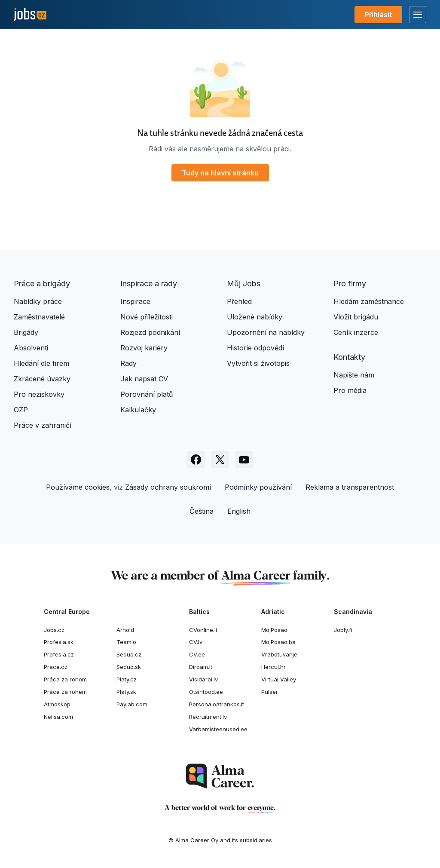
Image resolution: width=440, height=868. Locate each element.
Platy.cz (127, 679)
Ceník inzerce (356, 332)
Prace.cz (56, 667)
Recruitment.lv (208, 717)
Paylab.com (132, 704)
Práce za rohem (65, 692)
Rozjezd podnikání (150, 332)
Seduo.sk (129, 667)
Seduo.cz (129, 654)
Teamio (126, 642)
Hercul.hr (273, 667)
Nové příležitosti (147, 317)
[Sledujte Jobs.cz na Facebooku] (196, 460)
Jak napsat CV (144, 379)
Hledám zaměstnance (369, 301)
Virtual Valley (279, 679)
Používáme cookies (78, 487)
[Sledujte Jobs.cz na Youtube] (244, 460)
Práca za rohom (65, 679)
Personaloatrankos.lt (217, 704)
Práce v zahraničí (43, 425)
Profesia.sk (59, 642)
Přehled (239, 301)
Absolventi (31, 348)
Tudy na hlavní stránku (220, 173)
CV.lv (196, 642)
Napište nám (354, 375)
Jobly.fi (343, 630)
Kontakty (349, 357)
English (239, 511)
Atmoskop (57, 704)
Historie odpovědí (255, 348)
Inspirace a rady (149, 284)
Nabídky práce (38, 301)
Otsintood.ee (206, 692)
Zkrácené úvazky (42, 379)
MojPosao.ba (278, 642)
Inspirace (135, 301)
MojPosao (274, 630)
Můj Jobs (244, 284)
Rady (128, 363)
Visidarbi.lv (203, 679)
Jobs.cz (54, 630)
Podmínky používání (258, 487)
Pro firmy (350, 284)
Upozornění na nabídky (266, 332)
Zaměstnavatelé (39, 317)
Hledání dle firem (41, 363)
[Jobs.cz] (30, 15)
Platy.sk (126, 692)
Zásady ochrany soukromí (168, 487)
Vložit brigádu (356, 317)
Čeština (202, 511)
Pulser (270, 692)
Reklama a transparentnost (350, 487)
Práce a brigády (42, 284)
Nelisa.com (58, 717)
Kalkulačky (138, 410)
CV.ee (197, 654)
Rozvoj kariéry (144, 348)
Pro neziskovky (39, 394)
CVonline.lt (203, 630)
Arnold (125, 630)
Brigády (26, 332)
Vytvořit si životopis (258, 363)
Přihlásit (378, 15)
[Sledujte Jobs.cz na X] (220, 460)
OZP (21, 410)
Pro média (350, 390)
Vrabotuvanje (279, 654)
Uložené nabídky (255, 317)
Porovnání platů (147, 394)
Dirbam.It (201, 667)
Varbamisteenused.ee (218, 729)
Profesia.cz (59, 654)
